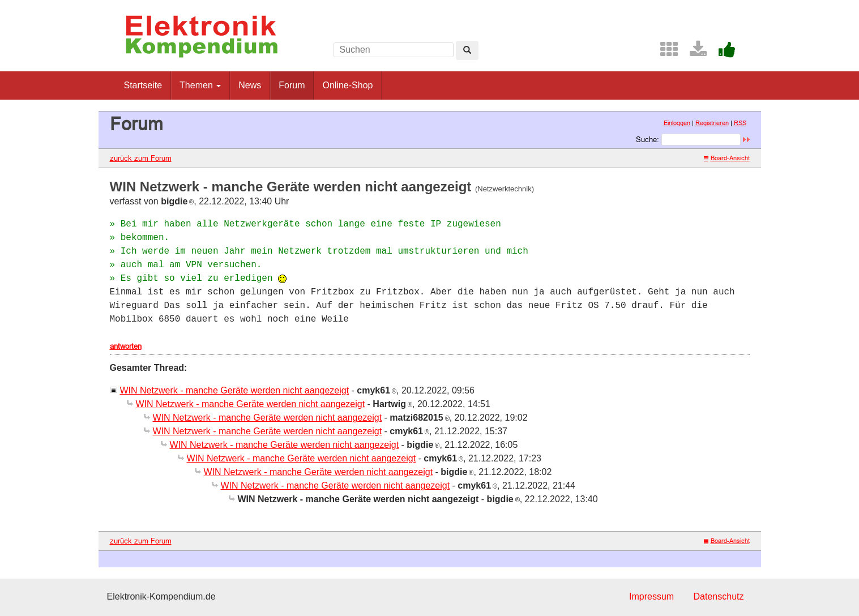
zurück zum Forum (141, 158)
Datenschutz (719, 596)
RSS (740, 123)
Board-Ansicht (727, 158)
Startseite (143, 85)
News (250, 85)
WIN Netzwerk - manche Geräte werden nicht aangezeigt (235, 390)
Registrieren (712, 123)
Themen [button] (200, 85)
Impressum (651, 596)
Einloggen (677, 123)
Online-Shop (347, 85)
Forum (292, 85)
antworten (126, 346)
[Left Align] (467, 50)
